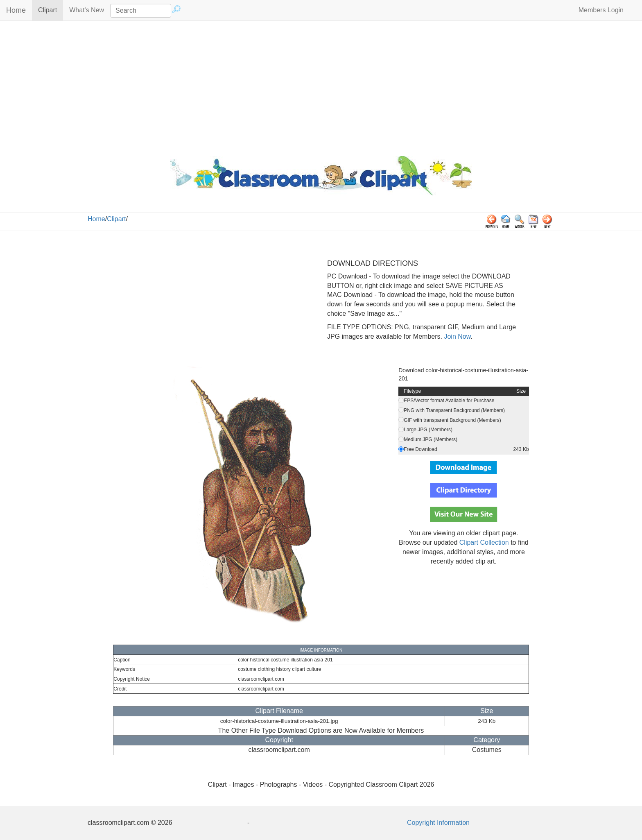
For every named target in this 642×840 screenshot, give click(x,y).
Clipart (51, 10)
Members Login (601, 10)
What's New (87, 10)
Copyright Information (438, 823)
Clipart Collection (484, 542)
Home (16, 10)
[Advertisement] (321, 86)
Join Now (456, 336)
